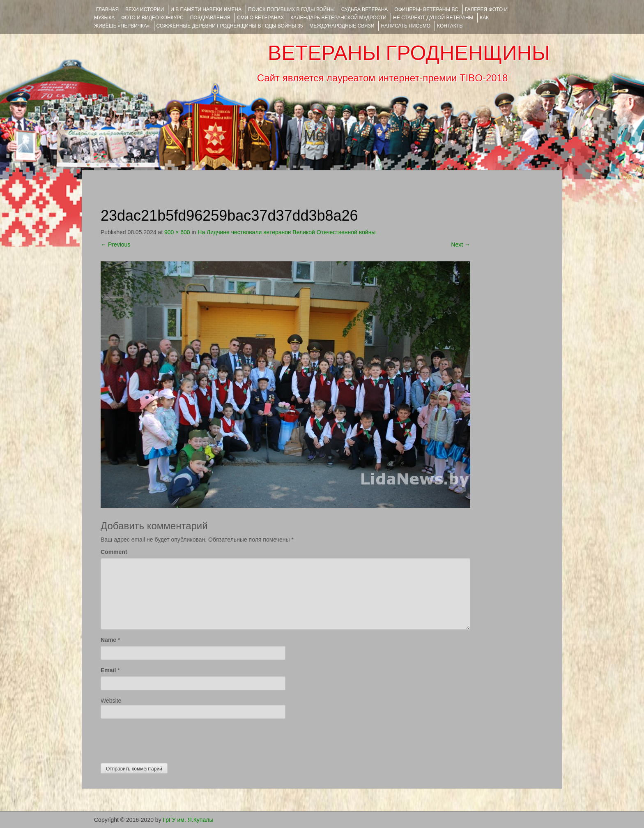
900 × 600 (177, 232)
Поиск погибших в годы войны (291, 9)
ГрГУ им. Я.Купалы (188, 820)
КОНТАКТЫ (450, 26)
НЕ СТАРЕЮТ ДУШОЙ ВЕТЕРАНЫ (433, 18)
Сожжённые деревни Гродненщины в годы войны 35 (230, 26)
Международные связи (342, 26)
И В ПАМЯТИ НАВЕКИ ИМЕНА (206, 9)
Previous (115, 244)
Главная (107, 9)
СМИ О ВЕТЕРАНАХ (260, 18)
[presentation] (163, 739)
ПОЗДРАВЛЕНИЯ (210, 18)
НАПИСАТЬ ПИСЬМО (406, 26)
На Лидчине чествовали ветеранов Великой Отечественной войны (286, 232)
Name (108, 640)
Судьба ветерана (365, 9)
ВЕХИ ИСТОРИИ (145, 9)
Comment (114, 552)
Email (108, 670)
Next (461, 244)
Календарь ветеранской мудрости (338, 18)
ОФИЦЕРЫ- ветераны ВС (426, 9)
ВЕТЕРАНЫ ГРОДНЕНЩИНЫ (409, 53)
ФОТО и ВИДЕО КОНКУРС (152, 18)
